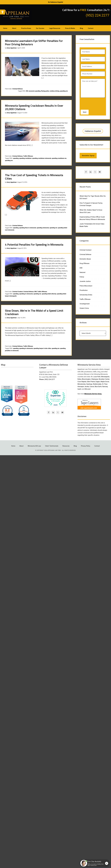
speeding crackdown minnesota (42, 158)
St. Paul (105, 384)
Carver (92, 387)
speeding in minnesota (26, 294)
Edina (79, 379)
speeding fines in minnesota (28, 228)
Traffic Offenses (28, 156)
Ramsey (105, 387)
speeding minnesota (43, 228)
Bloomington (86, 379)
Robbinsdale (97, 384)
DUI (27, 91)
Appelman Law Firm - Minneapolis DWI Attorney (16, 15)
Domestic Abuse (85, 259)
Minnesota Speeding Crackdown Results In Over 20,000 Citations (34, 107)
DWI (36, 292)
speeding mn (64, 91)
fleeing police (45, 91)
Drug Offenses (84, 263)
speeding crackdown (25, 158)
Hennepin (81, 387)
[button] (2, 12)
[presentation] (93, 103)
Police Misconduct (86, 286)
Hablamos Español (93, 131)
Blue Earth (98, 387)
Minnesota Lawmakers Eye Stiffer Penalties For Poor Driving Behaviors (34, 42)
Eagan (98, 382)
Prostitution (84, 290)
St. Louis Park (96, 377)
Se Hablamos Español (55, 2)
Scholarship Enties (86, 295)
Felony (82, 277)
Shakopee (95, 379)
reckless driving (55, 91)
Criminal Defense (18, 89)
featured (82, 272)
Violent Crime (84, 308)
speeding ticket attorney (49, 294)
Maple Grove (105, 382)
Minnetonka (82, 384)
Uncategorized (85, 304)
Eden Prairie (91, 382)
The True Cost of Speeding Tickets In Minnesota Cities (34, 177)
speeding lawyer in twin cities (42, 348)
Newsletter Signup (88, 156)
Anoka (87, 387)
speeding (16, 158)
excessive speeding (35, 91)
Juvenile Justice (85, 281)
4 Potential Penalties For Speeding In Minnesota (34, 245)
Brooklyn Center (104, 379)
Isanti (79, 389)
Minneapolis (105, 377)
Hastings (89, 384)
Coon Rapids (82, 382)
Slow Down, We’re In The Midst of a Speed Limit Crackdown (34, 312)
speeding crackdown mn (59, 158)
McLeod (88, 389)
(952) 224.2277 (50, 379)
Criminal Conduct (18, 292)
